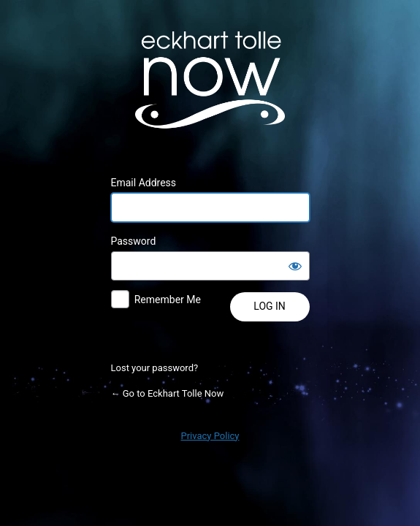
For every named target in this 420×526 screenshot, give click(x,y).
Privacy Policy (210, 436)
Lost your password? (155, 368)
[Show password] (295, 266)
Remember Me (168, 300)
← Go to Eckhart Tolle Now (168, 393)
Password (134, 241)
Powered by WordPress (210, 80)
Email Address (144, 183)
